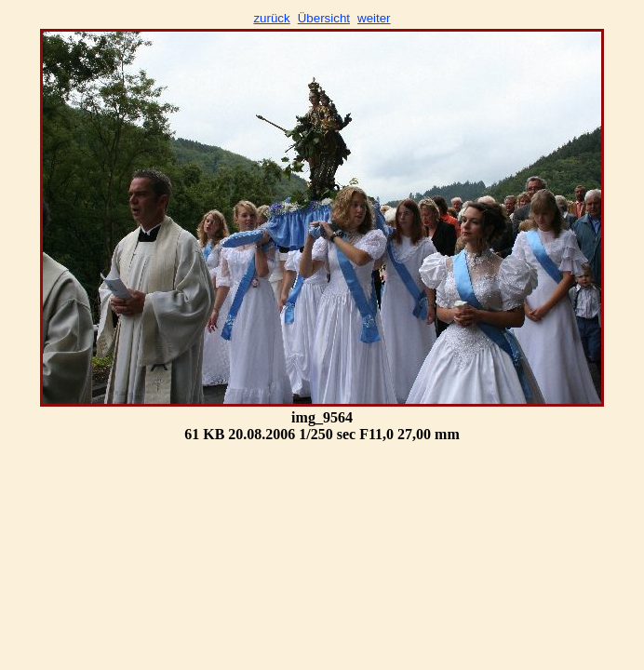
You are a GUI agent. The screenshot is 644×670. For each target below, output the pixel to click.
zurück (271, 18)
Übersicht (324, 18)
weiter (374, 18)
